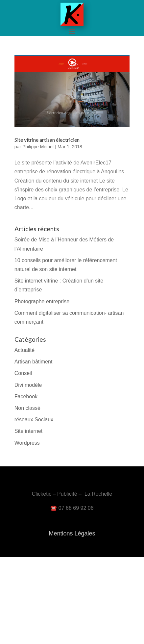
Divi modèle (28, 385)
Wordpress (27, 443)
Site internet (28, 431)
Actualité (24, 350)
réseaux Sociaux (34, 420)
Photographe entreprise (42, 301)
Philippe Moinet (38, 147)
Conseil (23, 373)
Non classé (27, 408)
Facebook (26, 396)
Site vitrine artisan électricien (47, 140)
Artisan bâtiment (34, 362)
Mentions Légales (72, 533)
